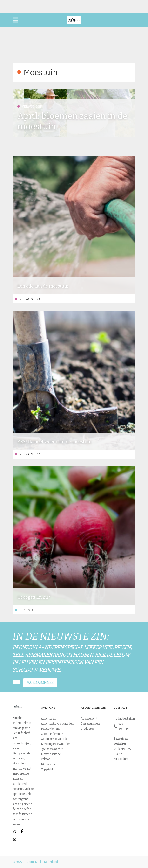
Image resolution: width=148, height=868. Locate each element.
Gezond (24, 610)
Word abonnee (40, 683)
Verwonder (30, 107)
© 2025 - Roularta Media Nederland (35, 862)
